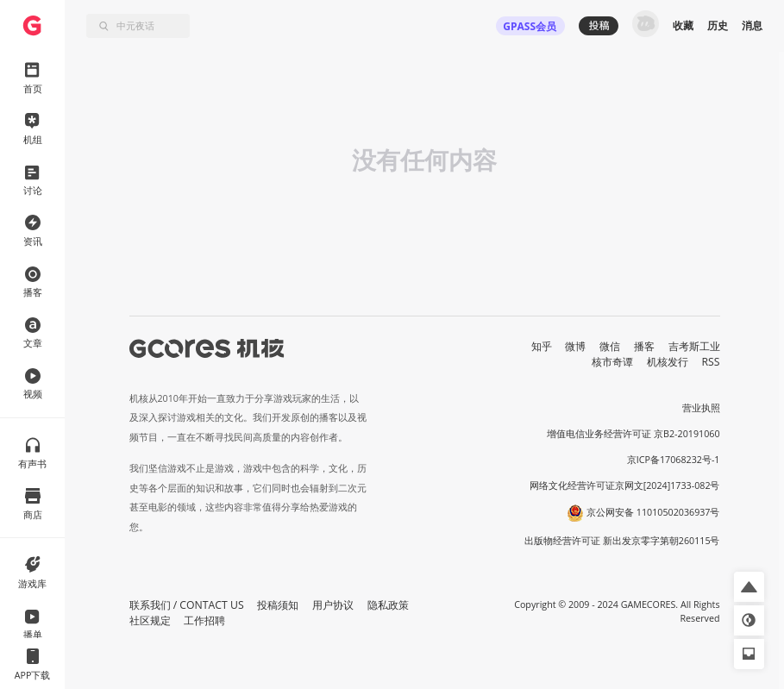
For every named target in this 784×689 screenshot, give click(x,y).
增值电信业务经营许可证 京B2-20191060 (633, 434)
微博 (575, 346)
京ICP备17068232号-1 (674, 460)
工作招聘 (204, 620)
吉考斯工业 (694, 346)
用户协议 (333, 605)
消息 (752, 25)
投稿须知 (278, 605)
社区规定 (150, 620)
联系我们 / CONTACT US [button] (187, 605)
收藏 (683, 25)
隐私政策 (388, 605)
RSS (711, 362)
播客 (644, 346)
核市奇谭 (612, 362)
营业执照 (701, 408)
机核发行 (668, 362)
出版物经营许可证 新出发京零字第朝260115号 (622, 541)
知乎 (542, 346)
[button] (749, 587)
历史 (718, 25)
